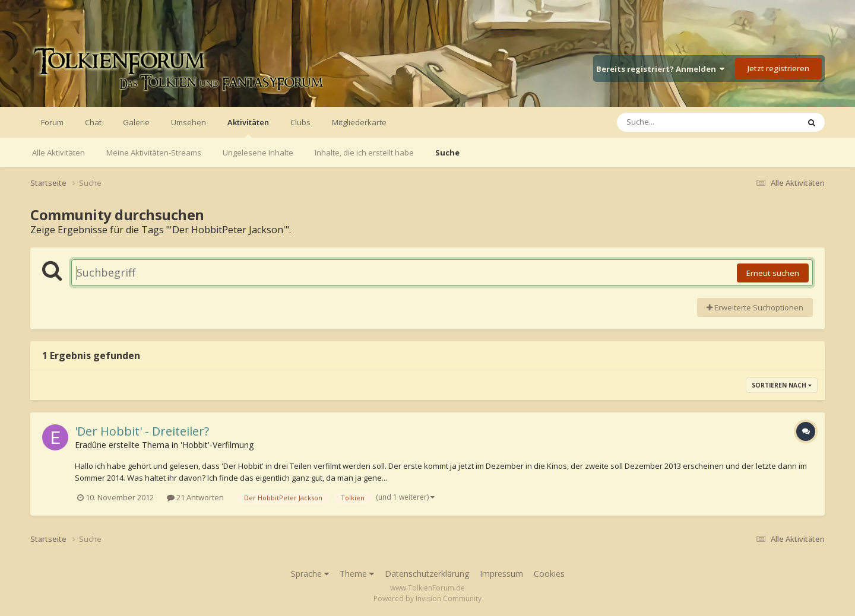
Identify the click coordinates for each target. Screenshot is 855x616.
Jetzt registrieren (778, 68)
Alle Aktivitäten (58, 153)
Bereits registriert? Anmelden (660, 69)
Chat (93, 122)
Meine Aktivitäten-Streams (154, 153)
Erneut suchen (773, 273)
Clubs (300, 122)
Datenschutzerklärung (427, 574)
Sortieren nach (782, 385)
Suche (447, 153)
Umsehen (189, 122)
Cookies (549, 574)
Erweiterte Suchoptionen (755, 307)
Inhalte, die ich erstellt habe (364, 153)
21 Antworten (195, 497)
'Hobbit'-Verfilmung (217, 445)
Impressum (501, 574)
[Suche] (684, 122)
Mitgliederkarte (359, 122)
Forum (52, 122)
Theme (357, 574)
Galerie (136, 122)
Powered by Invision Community (427, 598)
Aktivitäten (248, 127)
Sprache (310, 574)
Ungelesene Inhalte (258, 153)
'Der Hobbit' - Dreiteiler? (142, 431)
